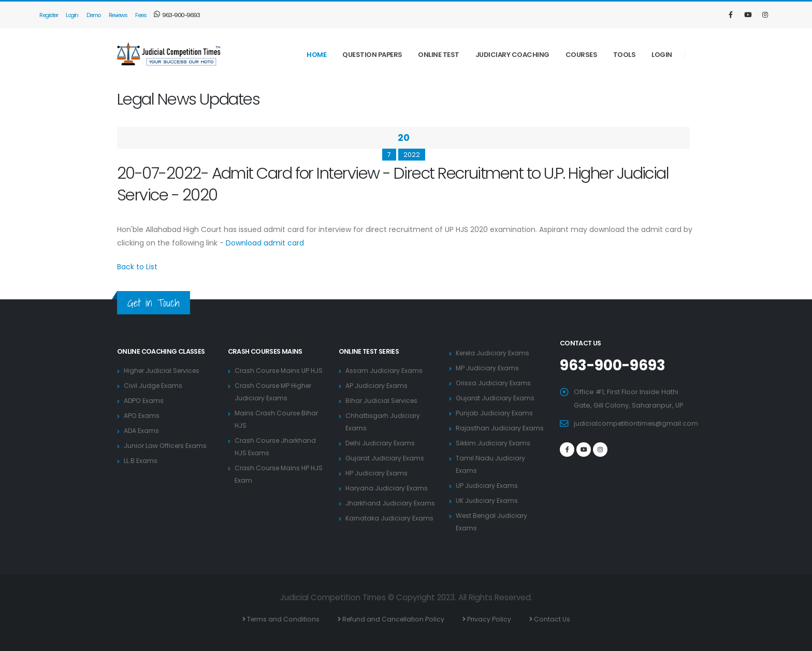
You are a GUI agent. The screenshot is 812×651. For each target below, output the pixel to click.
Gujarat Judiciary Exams (385, 458)
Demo (93, 15)
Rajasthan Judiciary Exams (500, 428)
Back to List (137, 267)
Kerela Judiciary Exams (494, 353)
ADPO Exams (144, 401)
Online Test (439, 55)
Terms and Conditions (282, 619)
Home (316, 55)
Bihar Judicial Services (383, 401)
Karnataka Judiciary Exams (390, 518)
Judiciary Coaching (512, 55)
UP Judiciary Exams (487, 486)
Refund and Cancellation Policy (394, 619)
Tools (625, 55)
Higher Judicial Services (164, 371)
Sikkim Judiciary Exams (493, 443)
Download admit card (265, 243)
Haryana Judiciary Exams (387, 488)
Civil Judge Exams (154, 386)
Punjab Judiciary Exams (495, 413)
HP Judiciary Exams (377, 473)
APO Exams (142, 416)
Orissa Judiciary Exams (494, 383)
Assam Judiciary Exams (384, 371)
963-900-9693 (177, 15)
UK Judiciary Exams (487, 501)
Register (48, 15)
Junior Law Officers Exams (166, 446)
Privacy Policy (491, 619)
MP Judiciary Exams (488, 368)
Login (72, 15)
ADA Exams (142, 431)
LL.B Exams (141, 461)
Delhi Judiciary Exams (381, 443)
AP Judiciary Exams (377, 386)
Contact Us (554, 619)
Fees (141, 15)
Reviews (118, 15)
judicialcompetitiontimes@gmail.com (637, 423)
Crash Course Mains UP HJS (280, 371)
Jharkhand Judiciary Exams (391, 503)
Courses (582, 55)
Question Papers (372, 55)
